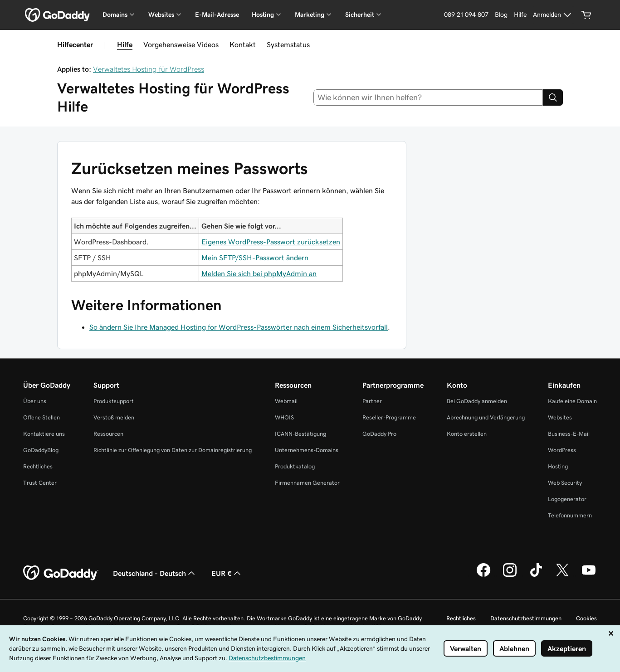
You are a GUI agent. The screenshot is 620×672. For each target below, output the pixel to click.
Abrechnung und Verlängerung (486, 417)
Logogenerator (567, 499)
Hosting (558, 466)
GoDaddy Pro (379, 434)
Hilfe (125, 44)
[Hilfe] (520, 15)
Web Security (565, 483)
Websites (560, 417)
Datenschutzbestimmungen (526, 618)
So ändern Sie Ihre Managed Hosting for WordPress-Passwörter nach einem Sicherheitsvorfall (239, 327)
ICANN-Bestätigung (300, 434)
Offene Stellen (41, 417)
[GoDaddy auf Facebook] (483, 575)
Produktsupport (114, 401)
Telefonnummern (570, 515)
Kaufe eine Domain (572, 401)
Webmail (286, 401)
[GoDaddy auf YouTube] (589, 575)
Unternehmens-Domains (307, 450)
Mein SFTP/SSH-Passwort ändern (255, 258)
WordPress (562, 450)
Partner (372, 401)
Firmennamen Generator (307, 483)
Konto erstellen (467, 434)
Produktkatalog (295, 466)
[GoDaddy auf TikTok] (536, 575)
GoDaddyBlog (41, 450)
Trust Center (40, 483)
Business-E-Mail (569, 434)
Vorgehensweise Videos (181, 44)
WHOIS (284, 417)
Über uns (35, 401)
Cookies (586, 618)
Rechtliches (38, 466)
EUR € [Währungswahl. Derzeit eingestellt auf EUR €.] (227, 573)
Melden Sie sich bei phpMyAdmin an (259, 273)
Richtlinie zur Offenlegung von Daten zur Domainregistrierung (173, 450)
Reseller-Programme (389, 417)
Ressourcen (108, 434)
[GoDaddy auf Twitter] (562, 575)
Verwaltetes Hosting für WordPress (149, 69)
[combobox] (428, 97)
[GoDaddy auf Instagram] (510, 575)
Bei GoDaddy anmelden (477, 401)
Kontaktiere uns (44, 434)
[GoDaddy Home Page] (61, 573)
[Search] (553, 97)
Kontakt (243, 44)
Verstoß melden (114, 417)
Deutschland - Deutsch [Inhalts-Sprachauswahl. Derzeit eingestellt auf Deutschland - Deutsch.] (155, 573)
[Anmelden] (553, 15)
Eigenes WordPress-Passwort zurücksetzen (271, 242)
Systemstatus (288, 44)
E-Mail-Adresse (217, 15)
